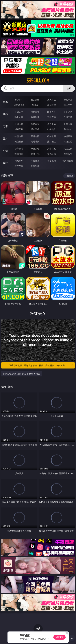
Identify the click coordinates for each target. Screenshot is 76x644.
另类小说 (35, 154)
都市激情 (19, 149)
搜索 (69, 88)
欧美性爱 (68, 124)
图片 (5, 139)
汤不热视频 (68, 161)
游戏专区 (68, 100)
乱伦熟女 (52, 129)
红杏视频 (19, 166)
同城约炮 (19, 161)
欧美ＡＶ (52, 112)
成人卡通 (52, 124)
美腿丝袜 (19, 141)
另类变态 (68, 129)
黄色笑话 (52, 154)
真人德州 (35, 100)
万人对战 (52, 100)
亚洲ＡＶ (19, 112)
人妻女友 (52, 149)
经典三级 (35, 129)
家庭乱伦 (35, 149)
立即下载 (59, 637)
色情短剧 (35, 166)
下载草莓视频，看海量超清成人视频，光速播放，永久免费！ (41, 365)
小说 (5, 151)
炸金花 (35, 105)
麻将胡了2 (19, 105)
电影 (5, 126)
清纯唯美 (35, 141)
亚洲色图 (35, 136)
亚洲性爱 (19, 124)
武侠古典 (68, 149)
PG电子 (19, 100)
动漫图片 (68, 136)
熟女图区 (52, 141)
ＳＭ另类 (68, 117)
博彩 (5, 102)
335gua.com (38, 81)
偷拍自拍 (35, 124)
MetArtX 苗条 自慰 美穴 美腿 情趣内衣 (22, 374)
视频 (5, 114)
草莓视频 (52, 161)
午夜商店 (35, 161)
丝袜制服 (35, 117)
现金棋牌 (52, 105)
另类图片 (68, 141)
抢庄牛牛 (68, 105)
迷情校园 (19, 154)
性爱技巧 (68, 154)
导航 (5, 163)
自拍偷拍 (35, 112)
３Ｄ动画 (68, 112)
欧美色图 (52, 136)
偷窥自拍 (19, 136)
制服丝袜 (19, 129)
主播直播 (52, 117)
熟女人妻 (19, 117)
